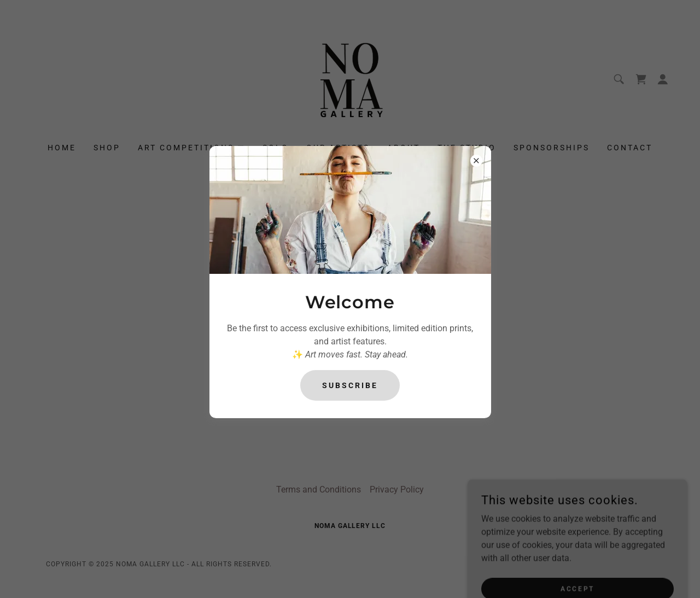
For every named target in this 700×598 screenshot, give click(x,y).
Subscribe (350, 385)
